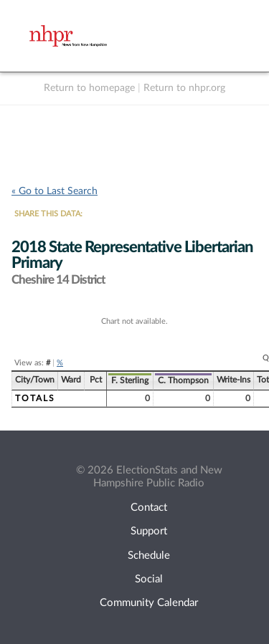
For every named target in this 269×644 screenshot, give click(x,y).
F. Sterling (130, 380)
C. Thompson (183, 380)
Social (149, 579)
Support (149, 531)
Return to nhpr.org (184, 88)
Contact (149, 508)
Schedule (149, 556)
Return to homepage (89, 88)
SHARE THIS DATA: (48, 214)
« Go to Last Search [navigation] (55, 191)
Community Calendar (149, 603)
